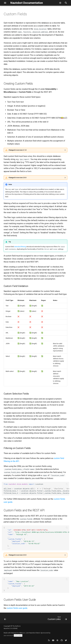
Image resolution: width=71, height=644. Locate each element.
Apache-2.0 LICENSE (11, 628)
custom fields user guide (17, 608)
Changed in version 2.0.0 (17, 178)
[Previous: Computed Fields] (5, 619)
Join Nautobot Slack (33, 633)
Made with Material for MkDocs (14, 633)
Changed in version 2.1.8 (17, 150)
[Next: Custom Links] (57, 619)
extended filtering (20, 247)
